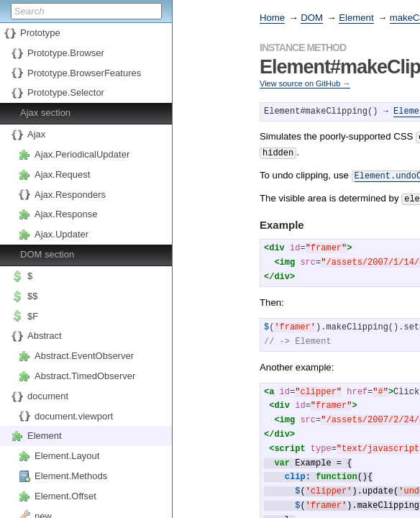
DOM (312, 18)
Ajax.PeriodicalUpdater (82, 154)
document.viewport (74, 416)
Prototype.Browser (66, 53)
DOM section (47, 254)
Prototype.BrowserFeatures (84, 73)
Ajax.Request (62, 174)
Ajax (36, 134)
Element (45, 436)
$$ (32, 296)
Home (272, 18)
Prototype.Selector (66, 92)
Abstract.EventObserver (84, 356)
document (48, 396)
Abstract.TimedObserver (85, 376)
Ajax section (45, 113)
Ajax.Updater (61, 234)
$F (33, 316)
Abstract (45, 336)
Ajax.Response (66, 214)
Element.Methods (71, 476)
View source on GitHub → (305, 83)
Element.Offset (65, 496)
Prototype (40, 33)
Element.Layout (67, 456)
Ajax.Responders (70, 195)
